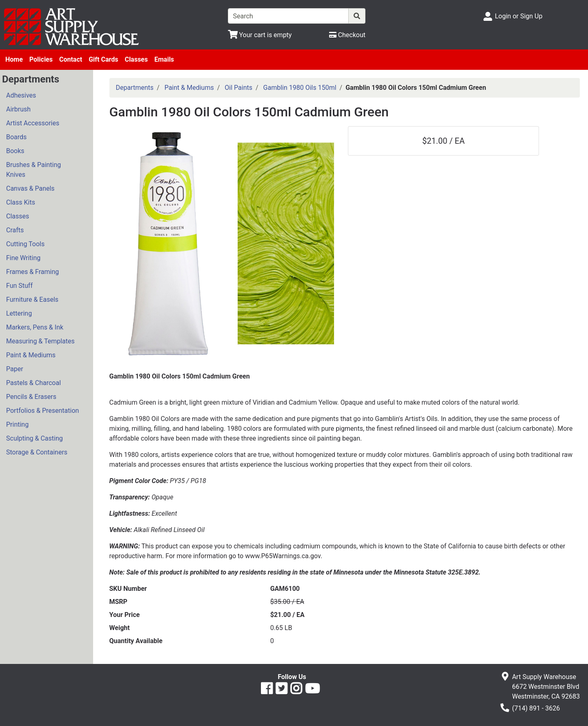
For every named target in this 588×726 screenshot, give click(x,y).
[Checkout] (347, 35)
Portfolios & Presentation (42, 411)
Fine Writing (23, 258)
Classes (136, 59)
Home (14, 59)
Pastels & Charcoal (33, 383)
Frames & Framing (32, 272)
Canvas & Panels (30, 188)
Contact (71, 59)
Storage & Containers (37, 452)
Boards (16, 137)
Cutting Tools (25, 244)
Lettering (19, 313)
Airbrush (18, 109)
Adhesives (21, 95)
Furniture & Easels (32, 300)
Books (15, 151)
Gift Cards (103, 59)
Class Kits (21, 202)
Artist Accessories (33, 123)
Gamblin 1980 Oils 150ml (300, 88)
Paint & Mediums (31, 355)
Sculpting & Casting (35, 438)
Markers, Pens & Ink (35, 327)
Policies (41, 59)
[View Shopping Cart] (260, 35)
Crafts (15, 230)
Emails (164, 59)
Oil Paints (238, 88)
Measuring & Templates (40, 341)
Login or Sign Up (519, 16)
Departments (135, 88)
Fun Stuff (19, 286)
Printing (17, 424)
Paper (15, 369)
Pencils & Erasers (31, 397)
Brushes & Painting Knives (33, 170)
